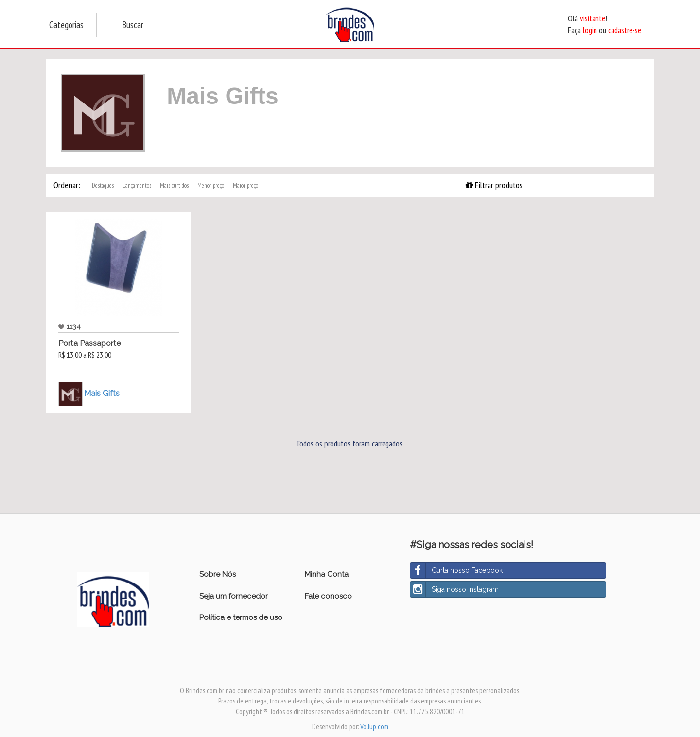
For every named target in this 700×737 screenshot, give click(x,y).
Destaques (103, 185)
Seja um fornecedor (234, 596)
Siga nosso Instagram (455, 589)
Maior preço (245, 185)
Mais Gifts (102, 393)
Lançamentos (137, 185)
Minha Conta (327, 574)
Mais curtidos (174, 185)
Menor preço (211, 185)
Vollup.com (374, 727)
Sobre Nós (218, 574)
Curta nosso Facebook (456, 570)
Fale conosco (328, 596)
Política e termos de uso (241, 617)
